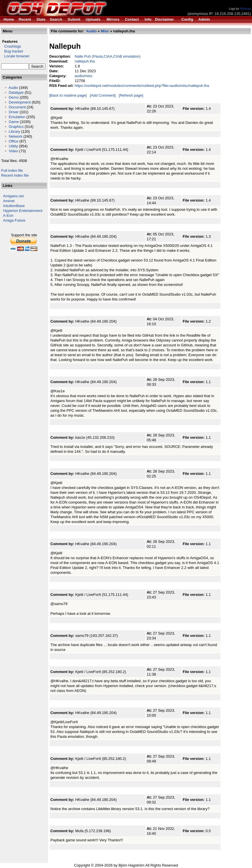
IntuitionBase (14, 206)
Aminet (9, 201)
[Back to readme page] (68, 95)
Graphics (16, 127)
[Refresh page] (131, 95)
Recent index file (15, 175)
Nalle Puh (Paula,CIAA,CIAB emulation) (108, 56)
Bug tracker (12, 51)
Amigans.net (13, 196)
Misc (105, 31)
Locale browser (15, 56)
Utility (13, 146)
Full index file (12, 170)
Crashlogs (11, 46)
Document (17, 107)
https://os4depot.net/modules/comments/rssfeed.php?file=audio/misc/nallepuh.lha (142, 86)
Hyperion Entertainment (23, 211)
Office (13, 141)
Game (14, 122)
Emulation (17, 117)
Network (15, 136)
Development (20, 102)
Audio (13, 88)
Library (14, 131)
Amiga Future (14, 220)
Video (13, 151)
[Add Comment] (103, 95)
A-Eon (8, 215)
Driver (14, 112)
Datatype (16, 92)
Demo (14, 97)
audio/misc (84, 76)
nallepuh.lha (85, 61)
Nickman (245, 9)
